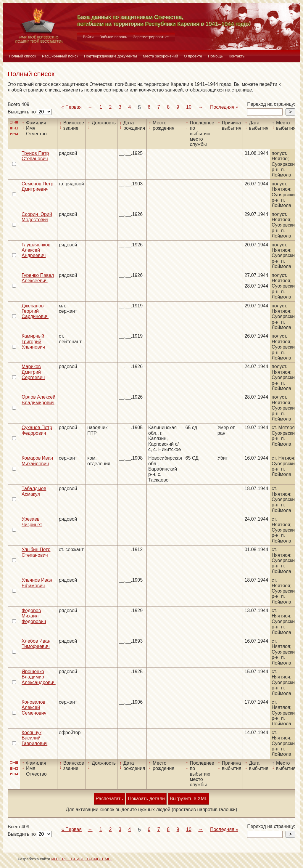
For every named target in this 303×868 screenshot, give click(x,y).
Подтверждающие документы (111, 56)
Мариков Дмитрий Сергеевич (33, 372)
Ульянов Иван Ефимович (37, 583)
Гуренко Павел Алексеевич (38, 278)
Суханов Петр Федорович (37, 430)
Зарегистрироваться (151, 37)
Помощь (215, 56)
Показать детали (146, 799)
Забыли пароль (113, 37)
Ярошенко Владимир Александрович (39, 677)
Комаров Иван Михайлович (37, 461)
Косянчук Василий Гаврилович (34, 738)
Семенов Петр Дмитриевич (37, 186)
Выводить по (22, 112)
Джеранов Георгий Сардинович (35, 311)
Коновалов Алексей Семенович (34, 707)
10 (189, 107)
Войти (88, 37)
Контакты (237, 56)
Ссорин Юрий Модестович (37, 217)
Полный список (22, 56)
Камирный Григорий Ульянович (33, 341)
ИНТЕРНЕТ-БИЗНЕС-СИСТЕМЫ (81, 859)
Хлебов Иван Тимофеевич (36, 644)
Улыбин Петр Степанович (36, 552)
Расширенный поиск (60, 56)
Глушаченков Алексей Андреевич (36, 250)
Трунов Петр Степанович (35, 156)
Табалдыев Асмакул (34, 491)
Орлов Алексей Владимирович (38, 400)
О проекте (193, 56)
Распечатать (109, 799)
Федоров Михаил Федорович (34, 616)
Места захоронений (161, 56)
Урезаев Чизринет (32, 522)
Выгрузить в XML (189, 799)
